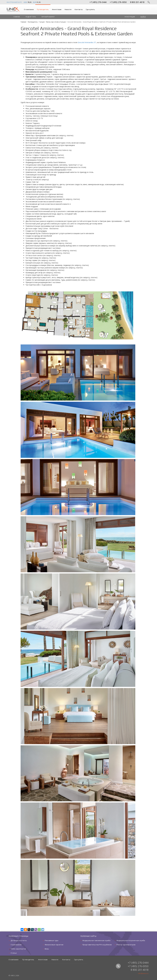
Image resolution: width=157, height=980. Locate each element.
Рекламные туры (52, 940)
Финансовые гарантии (54, 945)
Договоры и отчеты (19, 940)
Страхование (16, 945)
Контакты (79, 9)
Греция (42, 22)
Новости (68, 9)
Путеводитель (43, 9)
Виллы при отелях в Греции (56, 22)
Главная (17, 17)
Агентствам (57, 9)
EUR (35, 2)
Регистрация (130, 17)
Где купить (90, 9)
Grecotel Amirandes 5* (87, 42)
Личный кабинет (48, 17)
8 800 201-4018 (137, 2)
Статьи (14, 953)
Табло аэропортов (18, 949)
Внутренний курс (14, 2)
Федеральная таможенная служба (96, 940)
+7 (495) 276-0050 (118, 2)
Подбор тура (31, 17)
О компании (29, 9)
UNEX (13, 9)
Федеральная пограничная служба (131, 940)
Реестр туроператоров (126, 945)
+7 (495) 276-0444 (98, 2)
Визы (47, 949)
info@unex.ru (143, 973)
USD (25, 2)
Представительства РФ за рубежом (97, 945)
